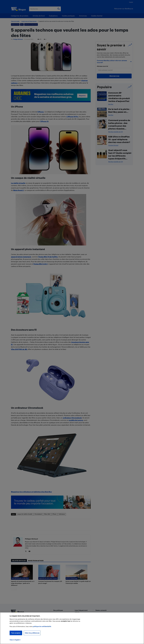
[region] (72, 628)
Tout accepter (16, 633)
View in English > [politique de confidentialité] (15, 640)
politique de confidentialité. (42, 626)
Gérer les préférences (32, 633)
